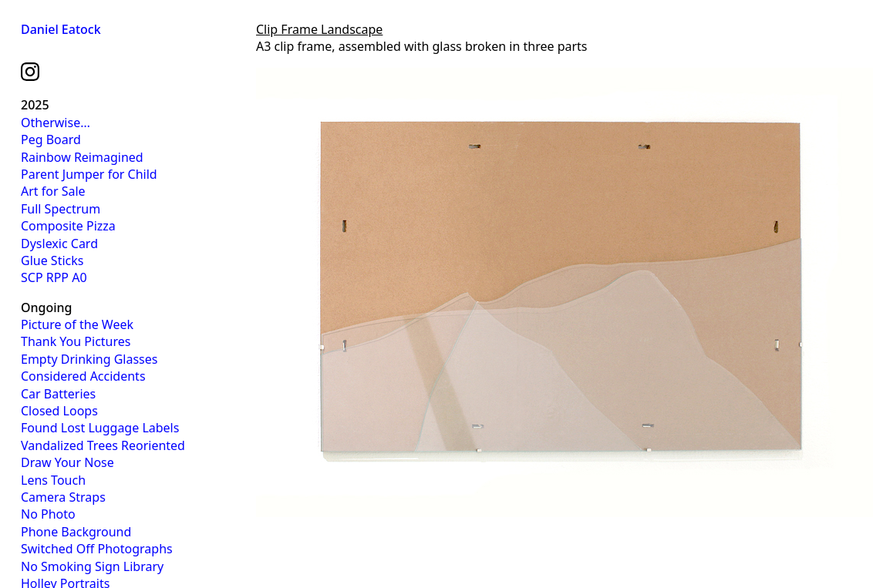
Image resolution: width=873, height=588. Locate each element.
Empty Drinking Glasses (89, 359)
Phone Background (76, 532)
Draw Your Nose (67, 462)
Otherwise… (56, 123)
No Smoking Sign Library (92, 566)
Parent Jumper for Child (89, 174)
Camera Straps (63, 497)
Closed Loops (59, 411)
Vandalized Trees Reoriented (103, 445)
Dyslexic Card (59, 244)
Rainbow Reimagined (82, 157)
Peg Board (51, 139)
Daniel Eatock (61, 29)
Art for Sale (53, 191)
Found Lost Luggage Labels (100, 428)
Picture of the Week (77, 324)
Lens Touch (53, 480)
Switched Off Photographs (97, 549)
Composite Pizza (68, 226)
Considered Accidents (83, 376)
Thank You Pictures (76, 341)
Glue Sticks (52, 260)
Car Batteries (58, 394)
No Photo (48, 514)
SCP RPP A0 (54, 277)
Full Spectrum (61, 209)
